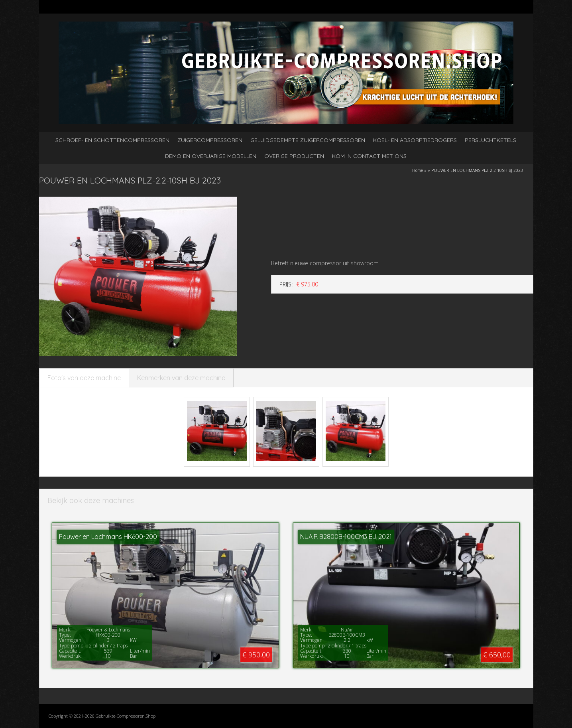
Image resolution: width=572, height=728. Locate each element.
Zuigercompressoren (210, 140)
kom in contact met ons (369, 156)
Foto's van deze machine (84, 378)
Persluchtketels (490, 140)
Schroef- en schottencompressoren (112, 140)
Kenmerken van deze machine (181, 378)
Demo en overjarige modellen (211, 156)
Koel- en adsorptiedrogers (415, 140)
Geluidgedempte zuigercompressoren (308, 140)
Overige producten (294, 156)
